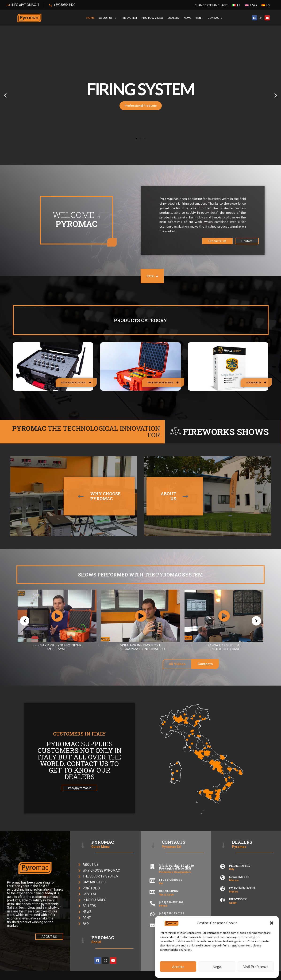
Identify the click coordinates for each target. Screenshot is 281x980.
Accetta (178, 967)
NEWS (188, 18)
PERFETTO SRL (240, 866)
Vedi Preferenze (256, 967)
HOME (90, 18)
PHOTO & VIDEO (152, 18)
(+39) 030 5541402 (171, 902)
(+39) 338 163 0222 (171, 913)
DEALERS (173, 18)
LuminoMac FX (239, 877)
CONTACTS (215, 18)
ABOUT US (108, 18)
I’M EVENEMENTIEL (242, 888)
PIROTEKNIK (238, 899)
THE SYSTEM (129, 18)
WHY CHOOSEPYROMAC (105, 496)
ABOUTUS (168, 496)
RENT (199, 18)
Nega (217, 967)
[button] (272, 923)
